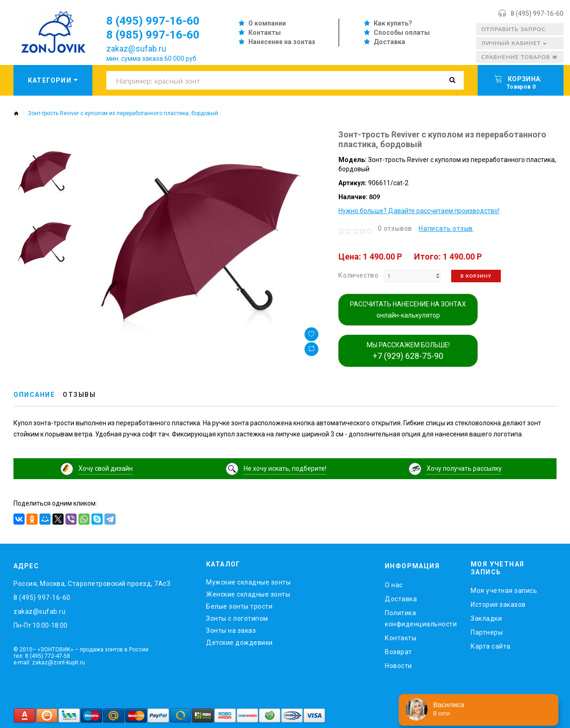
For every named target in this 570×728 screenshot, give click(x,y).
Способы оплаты (402, 32)
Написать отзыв (446, 228)
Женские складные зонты (248, 594)
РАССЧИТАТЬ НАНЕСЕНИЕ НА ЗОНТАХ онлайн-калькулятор (408, 310)
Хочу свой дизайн (106, 468)
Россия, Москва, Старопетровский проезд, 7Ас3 (92, 584)
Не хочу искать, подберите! (285, 468)
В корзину (476, 276)
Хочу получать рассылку (464, 468)
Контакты (265, 32)
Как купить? (393, 23)
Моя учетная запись (504, 591)
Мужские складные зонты (248, 582)
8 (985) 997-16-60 (153, 35)
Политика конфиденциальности (421, 618)
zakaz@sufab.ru (136, 49)
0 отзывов (395, 228)
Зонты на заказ (231, 630)
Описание (34, 395)
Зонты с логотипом (237, 618)
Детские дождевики (240, 643)
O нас (394, 585)
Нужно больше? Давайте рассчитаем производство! (419, 211)
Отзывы (79, 395)
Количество (359, 275)
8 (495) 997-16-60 (537, 13)
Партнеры (487, 632)
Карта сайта (491, 646)
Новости (398, 666)
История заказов (498, 604)
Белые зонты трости (239, 606)
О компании (267, 23)
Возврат (398, 652)
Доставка (389, 42)
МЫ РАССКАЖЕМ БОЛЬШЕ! (408, 351)
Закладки (486, 618)
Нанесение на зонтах (282, 42)
